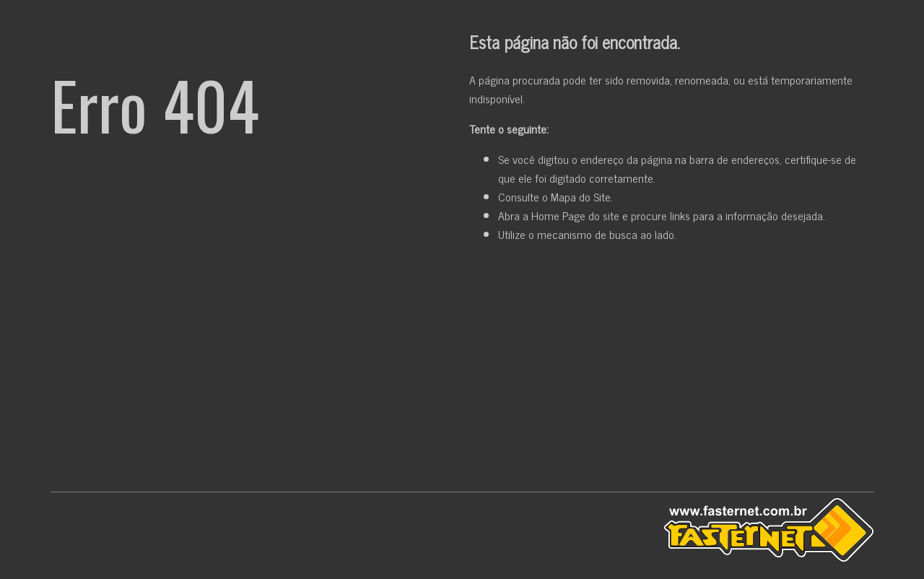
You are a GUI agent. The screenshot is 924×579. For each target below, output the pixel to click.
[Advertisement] (462, 370)
